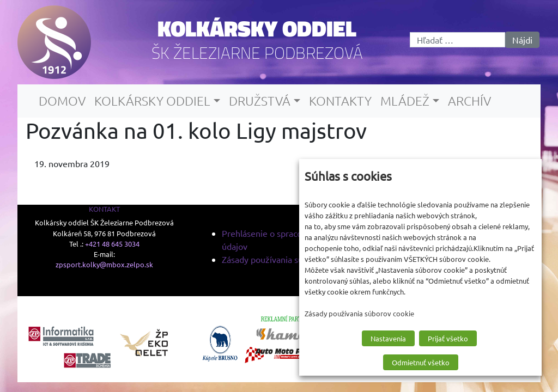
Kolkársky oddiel (257, 28)
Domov (62, 101)
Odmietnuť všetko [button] (421, 362)
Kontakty (340, 101)
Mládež (405, 101)
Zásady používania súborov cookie (287, 259)
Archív (469, 101)
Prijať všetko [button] (448, 338)
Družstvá (260, 101)
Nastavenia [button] (388, 338)
